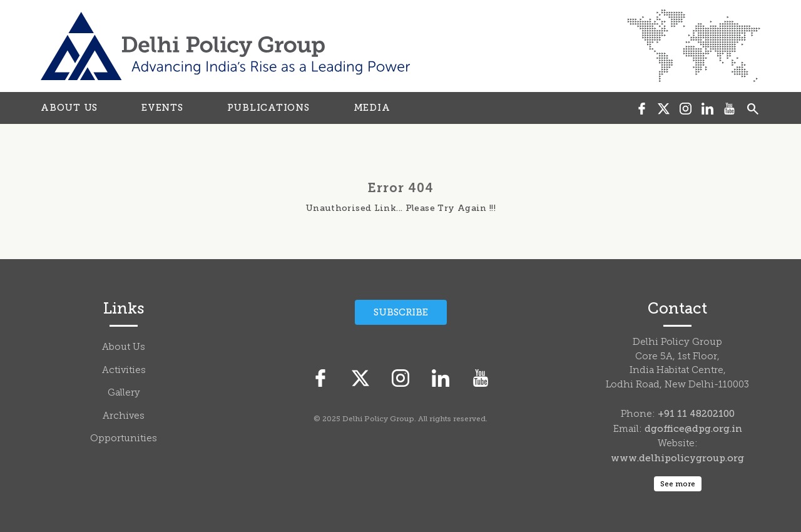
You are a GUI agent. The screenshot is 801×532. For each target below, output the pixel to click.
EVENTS (162, 108)
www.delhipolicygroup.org (677, 458)
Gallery (124, 393)
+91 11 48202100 (696, 414)
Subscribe (401, 312)
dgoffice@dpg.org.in (693, 429)
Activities (124, 371)
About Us (124, 348)
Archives (124, 417)
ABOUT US (69, 108)
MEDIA (372, 108)
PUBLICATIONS (268, 108)
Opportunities (124, 439)
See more (678, 484)
